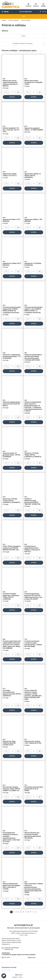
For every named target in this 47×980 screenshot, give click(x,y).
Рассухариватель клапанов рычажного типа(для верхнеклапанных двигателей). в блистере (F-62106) (11, 837)
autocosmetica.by (24, 925)
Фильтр (23, 36)
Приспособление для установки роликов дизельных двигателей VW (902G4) (33, 835)
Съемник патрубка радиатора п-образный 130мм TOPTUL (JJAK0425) (11, 596)
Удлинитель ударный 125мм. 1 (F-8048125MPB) (34, 129)
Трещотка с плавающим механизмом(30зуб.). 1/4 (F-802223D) (12, 356)
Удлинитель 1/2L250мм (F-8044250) (33, 264)
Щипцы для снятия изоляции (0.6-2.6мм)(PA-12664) (34, 82)
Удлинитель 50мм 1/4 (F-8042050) (12, 220)
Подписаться (31, 957)
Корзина (43, 5)
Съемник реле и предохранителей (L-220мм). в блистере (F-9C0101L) (32, 549)
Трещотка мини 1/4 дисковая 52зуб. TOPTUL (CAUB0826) (12, 455)
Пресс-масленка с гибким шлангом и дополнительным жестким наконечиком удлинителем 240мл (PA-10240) (34, 888)
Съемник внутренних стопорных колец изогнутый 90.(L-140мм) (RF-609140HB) (33, 644)
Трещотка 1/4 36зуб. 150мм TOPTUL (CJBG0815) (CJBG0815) (33, 455)
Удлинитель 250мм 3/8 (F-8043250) (12, 264)
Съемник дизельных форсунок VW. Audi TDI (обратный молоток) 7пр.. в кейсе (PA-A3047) (34, 596)
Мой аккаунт (40, 11)
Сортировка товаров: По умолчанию (23, 43)
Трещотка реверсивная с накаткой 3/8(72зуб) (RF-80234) (12, 404)
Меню (5, 12)
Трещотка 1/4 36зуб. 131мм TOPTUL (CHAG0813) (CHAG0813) (11, 501)
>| (36, 912)
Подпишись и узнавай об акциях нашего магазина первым (19, 954)
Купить (12, 97)
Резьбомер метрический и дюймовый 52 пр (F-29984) (34, 789)
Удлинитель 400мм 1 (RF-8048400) (33, 220)
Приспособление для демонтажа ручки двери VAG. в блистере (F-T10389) (11, 886)
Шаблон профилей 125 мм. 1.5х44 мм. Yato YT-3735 (11, 130)
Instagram (15, 977)
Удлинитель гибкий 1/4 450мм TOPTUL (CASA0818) (33, 176)
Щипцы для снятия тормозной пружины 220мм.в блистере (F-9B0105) (10, 83)
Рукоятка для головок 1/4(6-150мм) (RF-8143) (33, 742)
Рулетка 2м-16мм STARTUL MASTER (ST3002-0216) (9, 743)
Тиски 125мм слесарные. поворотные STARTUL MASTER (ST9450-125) (12, 548)
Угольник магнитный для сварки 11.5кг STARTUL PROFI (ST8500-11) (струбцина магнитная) (33, 310)
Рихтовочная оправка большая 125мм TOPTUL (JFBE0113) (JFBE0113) (12, 789)
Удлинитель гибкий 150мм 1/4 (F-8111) (10, 175)
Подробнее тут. (6, 944)
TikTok (20, 977)
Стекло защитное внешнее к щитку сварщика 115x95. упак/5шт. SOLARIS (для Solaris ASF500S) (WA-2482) (33, 695)
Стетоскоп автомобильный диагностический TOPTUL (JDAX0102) (12, 693)
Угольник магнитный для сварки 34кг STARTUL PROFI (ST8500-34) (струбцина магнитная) (12, 310)
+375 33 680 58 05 (25, 12)
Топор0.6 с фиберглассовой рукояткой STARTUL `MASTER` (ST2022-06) (32, 501)
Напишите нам (9, 949)
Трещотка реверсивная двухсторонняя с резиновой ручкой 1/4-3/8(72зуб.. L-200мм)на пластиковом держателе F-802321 (33, 407)
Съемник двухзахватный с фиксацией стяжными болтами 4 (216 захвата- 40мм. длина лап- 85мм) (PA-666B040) (12, 645)
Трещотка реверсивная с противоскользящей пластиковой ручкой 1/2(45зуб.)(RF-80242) (33, 357)
